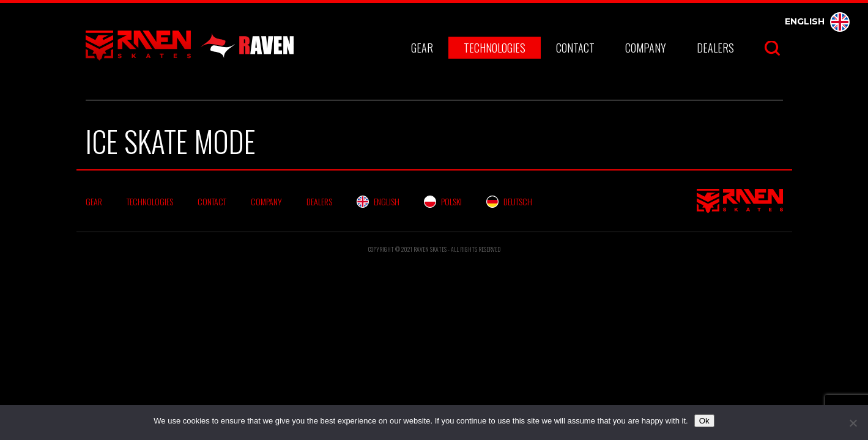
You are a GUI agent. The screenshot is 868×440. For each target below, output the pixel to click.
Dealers (715, 48)
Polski (443, 201)
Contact (575, 48)
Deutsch (509, 201)
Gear (422, 48)
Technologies (495, 48)
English (817, 21)
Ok (704, 421)
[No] (853, 423)
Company (646, 48)
